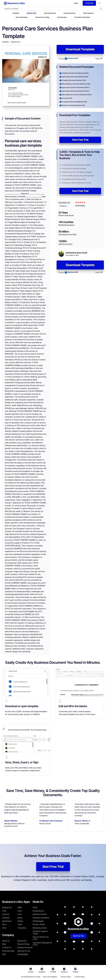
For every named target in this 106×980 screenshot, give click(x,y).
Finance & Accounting (42, 17)
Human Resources (70, 13)
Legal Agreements (50, 13)
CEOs (35, 908)
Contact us (7, 947)
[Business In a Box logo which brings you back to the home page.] (15, 3)
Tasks (20, 924)
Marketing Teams (40, 928)
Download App (8, 951)
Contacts (6, 918)
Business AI (7, 908)
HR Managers (38, 921)
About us (6, 941)
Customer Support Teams (40, 932)
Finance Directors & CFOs (41, 938)
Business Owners (40, 914)
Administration (62, 17)
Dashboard (7, 921)
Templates (16, 13)
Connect (6, 914)
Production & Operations (82, 17)
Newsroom (22, 941)
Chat (4, 911)
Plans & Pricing (23, 944)
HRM (20, 908)
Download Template (80, 49)
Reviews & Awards (25, 947)
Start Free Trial (80, 140)
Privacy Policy (66, 977)
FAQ (4, 954)
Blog (4, 944)
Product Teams (39, 924)
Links (20, 914)
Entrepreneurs (38, 911)
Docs (4, 924)
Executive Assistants (41, 918)
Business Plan (32, 13)
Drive (4, 928)
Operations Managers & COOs (42, 944)
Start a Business (88, 13)
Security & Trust (24, 951)
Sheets (20, 921)
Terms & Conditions (50, 977)
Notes (20, 918)
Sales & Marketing (22, 17)
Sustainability (23, 954)
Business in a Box (34, 977)
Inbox (20, 911)
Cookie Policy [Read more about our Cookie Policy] (80, 977)
